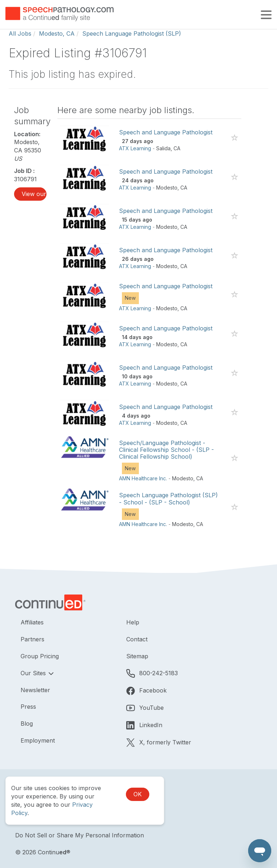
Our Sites (34, 673)
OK (138, 794)
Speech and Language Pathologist (166, 132)
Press (28, 707)
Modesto (167, 188)
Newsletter (35, 690)
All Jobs (20, 34)
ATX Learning (135, 148)
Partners (32, 639)
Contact (137, 639)
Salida (163, 148)
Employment (38, 740)
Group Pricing (40, 656)
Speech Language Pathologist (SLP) (132, 34)
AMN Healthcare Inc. (143, 478)
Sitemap (137, 656)
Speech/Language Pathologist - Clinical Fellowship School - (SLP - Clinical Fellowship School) (166, 450)
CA (177, 148)
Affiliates (32, 622)
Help (133, 622)
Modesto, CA (57, 34)
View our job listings (34, 194)
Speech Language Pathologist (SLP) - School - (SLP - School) (168, 498)
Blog (27, 724)
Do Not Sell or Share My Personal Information (80, 835)
